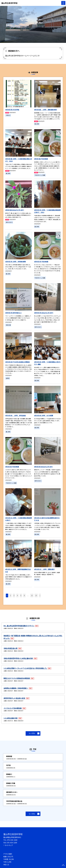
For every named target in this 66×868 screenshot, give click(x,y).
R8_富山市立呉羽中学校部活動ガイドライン (19, 626)
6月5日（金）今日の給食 (41, 159)
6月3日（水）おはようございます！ (44, 467)
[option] (33, 24)
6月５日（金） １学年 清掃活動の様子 (46, 110)
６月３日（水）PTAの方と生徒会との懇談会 (17, 362)
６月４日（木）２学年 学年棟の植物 (15, 262)
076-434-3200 (12, 840)
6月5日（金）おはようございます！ (15, 210)
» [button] (40, 595)
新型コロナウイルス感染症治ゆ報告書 (17, 678)
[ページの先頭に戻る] (63, 865)
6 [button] (24, 595)
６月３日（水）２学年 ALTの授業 (44, 415)
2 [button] (10, 595)
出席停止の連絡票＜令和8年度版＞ (16, 688)
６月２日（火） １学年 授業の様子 (44, 569)
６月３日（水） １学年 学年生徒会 (15, 415)
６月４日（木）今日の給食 (41, 262)
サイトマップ (9, 845)
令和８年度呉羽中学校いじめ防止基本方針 (18, 658)
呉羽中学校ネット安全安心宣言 (14, 698)
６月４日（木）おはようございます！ (44, 313)
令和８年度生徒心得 (11, 648)
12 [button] (32, 595)
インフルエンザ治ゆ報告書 (13, 708)
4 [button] (17, 595)
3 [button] (14, 595)
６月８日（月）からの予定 (12, 110)
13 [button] (36, 595)
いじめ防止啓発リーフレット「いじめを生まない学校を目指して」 (25, 668)
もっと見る (32, 733)
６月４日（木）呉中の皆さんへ (13, 313)
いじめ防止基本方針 (11, 718)
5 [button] (21, 595)
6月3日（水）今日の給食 (12, 467)
